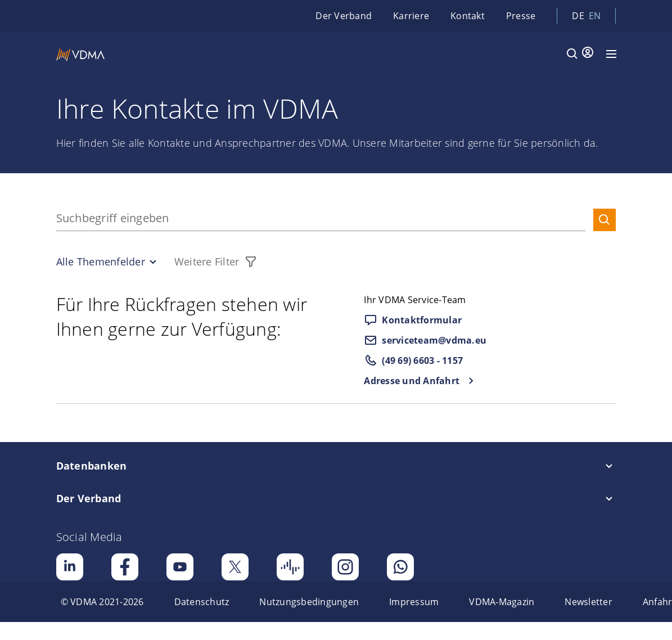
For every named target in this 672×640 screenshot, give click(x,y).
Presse (521, 16)
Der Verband (344, 16)
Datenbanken (92, 466)
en (595, 16)
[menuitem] (102, 602)
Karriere (411, 16)
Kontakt (468, 16)
